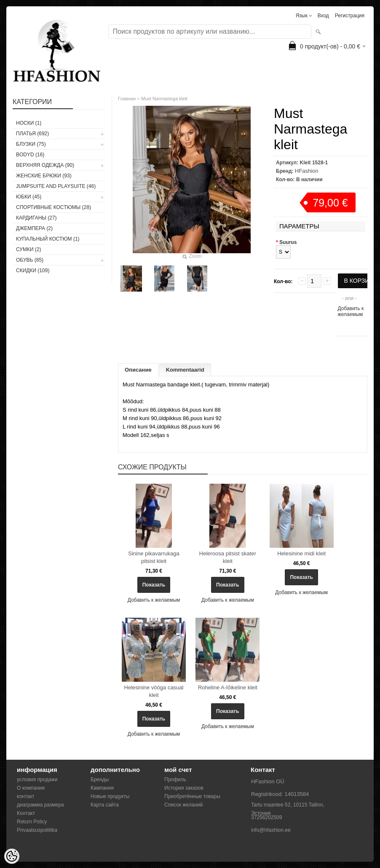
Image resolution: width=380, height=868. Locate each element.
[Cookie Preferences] (12, 856)
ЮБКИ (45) (29, 197)
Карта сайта (105, 805)
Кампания (102, 788)
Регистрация (350, 16)
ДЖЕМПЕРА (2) (34, 228)
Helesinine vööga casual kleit (154, 691)
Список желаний (183, 805)
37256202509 (266, 817)
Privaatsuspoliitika (37, 830)
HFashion (307, 171)
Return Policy (32, 822)
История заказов (184, 788)
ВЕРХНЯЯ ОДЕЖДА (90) (45, 165)
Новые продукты (110, 796)
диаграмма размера (40, 805)
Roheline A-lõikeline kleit (228, 687)
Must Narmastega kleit (164, 99)
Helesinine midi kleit (301, 553)
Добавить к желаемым (351, 311)
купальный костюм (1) (48, 239)
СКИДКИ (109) (33, 271)
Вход (323, 16)
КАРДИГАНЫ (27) (36, 218)
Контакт (26, 813)
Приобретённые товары (192, 796)
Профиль (175, 780)
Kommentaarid (185, 370)
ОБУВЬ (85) (30, 260)
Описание (138, 370)
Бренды (100, 780)
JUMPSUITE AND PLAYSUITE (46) (56, 186)
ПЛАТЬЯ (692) (32, 134)
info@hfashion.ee (271, 830)
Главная (127, 99)
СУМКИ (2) (29, 249)
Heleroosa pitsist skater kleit (228, 557)
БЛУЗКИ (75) (31, 144)
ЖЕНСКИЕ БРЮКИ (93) (44, 176)
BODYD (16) (30, 155)
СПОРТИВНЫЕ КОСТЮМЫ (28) (54, 207)
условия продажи (37, 780)
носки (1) (29, 123)
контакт (26, 796)
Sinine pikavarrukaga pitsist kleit (154, 557)
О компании (31, 788)
